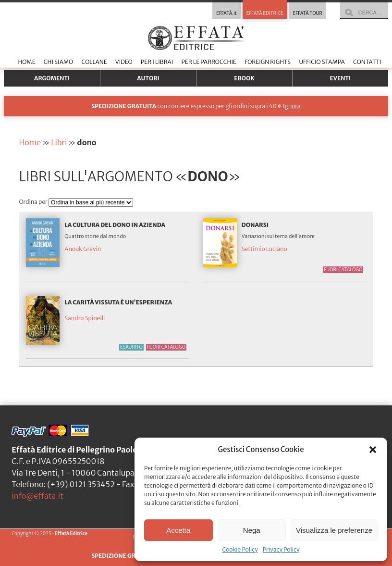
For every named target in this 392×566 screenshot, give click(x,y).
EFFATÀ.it (227, 13)
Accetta (178, 530)
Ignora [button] (292, 106)
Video (124, 62)
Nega (252, 530)
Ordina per (34, 202)
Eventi (341, 78)
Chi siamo (58, 62)
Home (26, 62)
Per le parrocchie (209, 62)
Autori (148, 78)
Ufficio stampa (322, 62)
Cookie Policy (240, 549)
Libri (59, 142)
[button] (373, 450)
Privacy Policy (281, 549)
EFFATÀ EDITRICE (265, 13)
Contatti (367, 62)
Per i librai (157, 62)
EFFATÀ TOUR (308, 13)
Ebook (244, 78)
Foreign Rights (268, 62)
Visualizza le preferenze (334, 530)
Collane (94, 62)
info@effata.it (37, 496)
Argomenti (52, 78)
